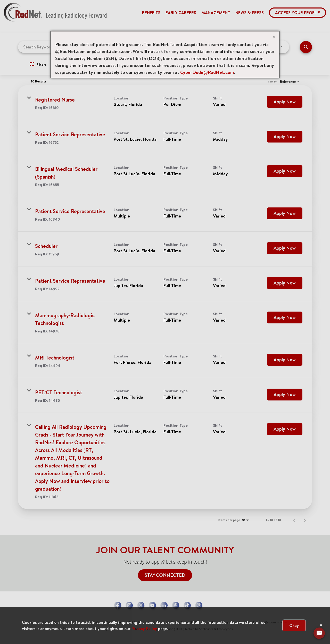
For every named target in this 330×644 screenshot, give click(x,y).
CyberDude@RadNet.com (207, 72)
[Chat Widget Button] (319, 633)
